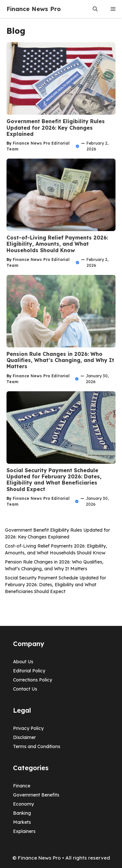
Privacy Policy (28, 728)
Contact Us (25, 689)
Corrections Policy (33, 680)
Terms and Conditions (37, 746)
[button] (95, 9)
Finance (22, 786)
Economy (23, 804)
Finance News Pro (34, 9)
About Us (23, 662)
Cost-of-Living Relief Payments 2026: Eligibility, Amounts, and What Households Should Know (57, 244)
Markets (22, 822)
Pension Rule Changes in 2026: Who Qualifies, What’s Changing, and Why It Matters (60, 360)
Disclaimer (24, 737)
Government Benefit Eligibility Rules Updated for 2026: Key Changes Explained (56, 127)
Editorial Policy (29, 671)
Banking (22, 813)
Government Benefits (36, 795)
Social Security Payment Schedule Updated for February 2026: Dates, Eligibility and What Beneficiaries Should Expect (54, 480)
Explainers (24, 831)
